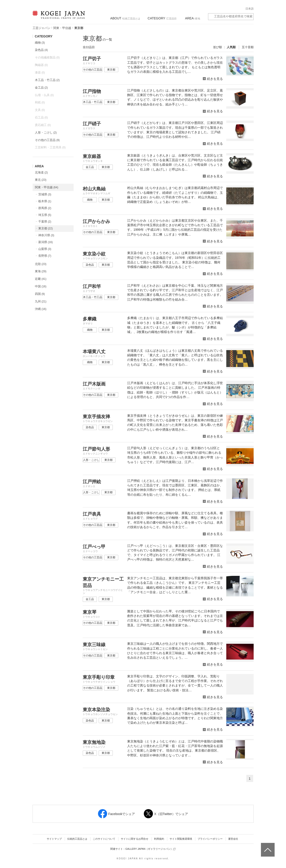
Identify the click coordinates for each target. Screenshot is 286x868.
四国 (40, 294)
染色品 (41, 50)
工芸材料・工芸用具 (50, 147)
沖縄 (41, 309)
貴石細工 (43, 125)
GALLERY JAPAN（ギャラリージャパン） (151, 849)
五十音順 (248, 47)
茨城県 (45, 194)
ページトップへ (267, 846)
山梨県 (45, 249)
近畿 (41, 279)
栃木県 (45, 201)
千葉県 (45, 222)
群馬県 (45, 208)
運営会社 (233, 839)
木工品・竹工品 (47, 80)
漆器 (40, 72)
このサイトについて (104, 839)
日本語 (250, 9)
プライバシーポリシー (210, 839)
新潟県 (46, 242)
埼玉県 (45, 215)
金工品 (41, 88)
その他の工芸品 (47, 140)
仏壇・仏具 (44, 95)
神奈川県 (46, 235)
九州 (41, 301)
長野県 (45, 256)
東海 (41, 271)
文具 (40, 110)
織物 (40, 43)
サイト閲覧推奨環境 (181, 839)
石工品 (41, 117)
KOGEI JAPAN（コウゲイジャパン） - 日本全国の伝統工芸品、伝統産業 (58, 18)
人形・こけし (46, 132)
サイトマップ (54, 839)
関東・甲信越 (62, 28)
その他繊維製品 (47, 57)
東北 (41, 180)
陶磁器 (41, 65)
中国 (41, 286)
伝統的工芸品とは (77, 839)
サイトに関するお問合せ (135, 839)
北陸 (41, 264)
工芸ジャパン (41, 28)
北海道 (41, 172)
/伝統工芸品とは (125, 18)
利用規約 (159, 839)
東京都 (46, 228)
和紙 (40, 102)
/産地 (193, 18)
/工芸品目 (162, 18)
